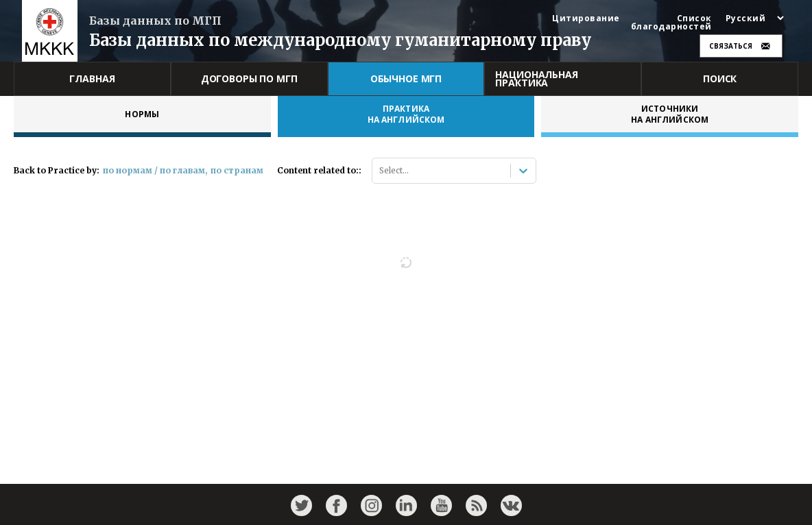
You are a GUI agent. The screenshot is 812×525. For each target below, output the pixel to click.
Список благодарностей (671, 23)
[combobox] (380, 171)
